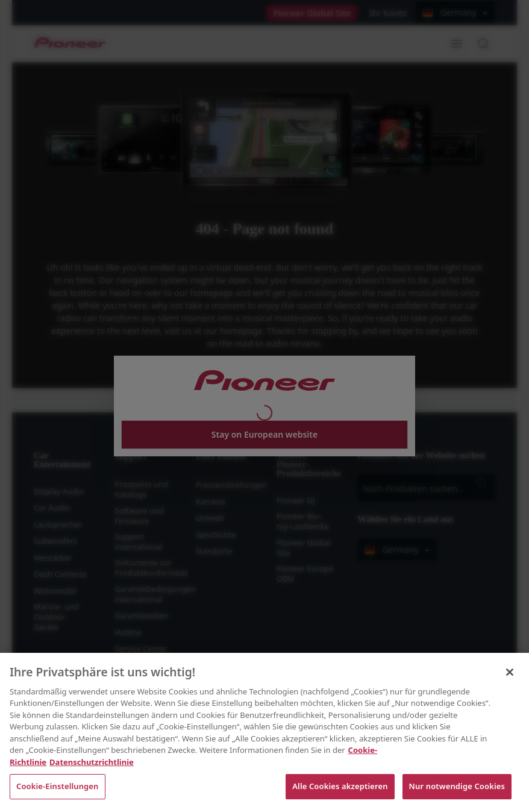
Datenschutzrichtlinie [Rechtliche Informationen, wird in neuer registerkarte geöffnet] (92, 762)
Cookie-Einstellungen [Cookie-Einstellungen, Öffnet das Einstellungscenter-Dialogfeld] (58, 786)
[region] (264, 732)
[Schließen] (510, 672)
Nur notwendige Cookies (457, 786)
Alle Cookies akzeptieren (340, 786)
